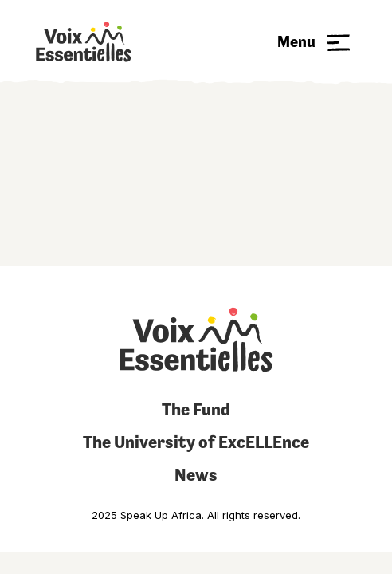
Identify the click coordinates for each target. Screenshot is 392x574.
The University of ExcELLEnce (196, 442)
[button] (314, 42)
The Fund (196, 409)
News (196, 475)
